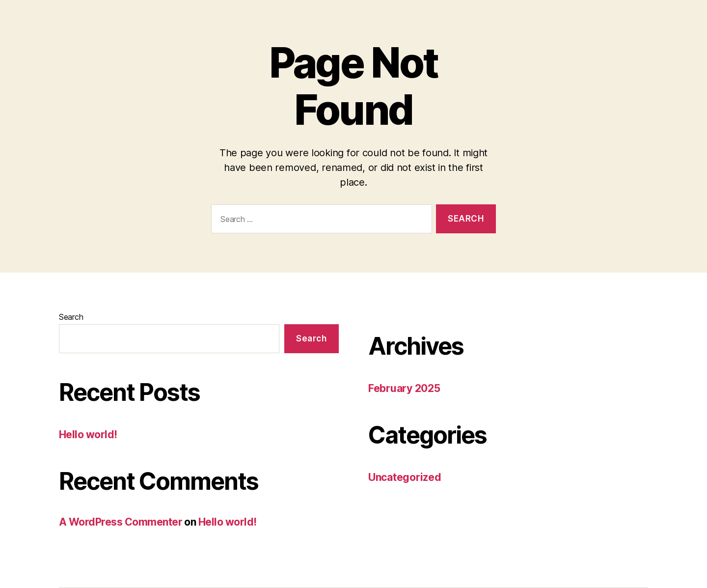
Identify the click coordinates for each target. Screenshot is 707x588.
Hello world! (88, 434)
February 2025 (404, 388)
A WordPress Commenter (121, 522)
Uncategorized (405, 477)
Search (71, 317)
